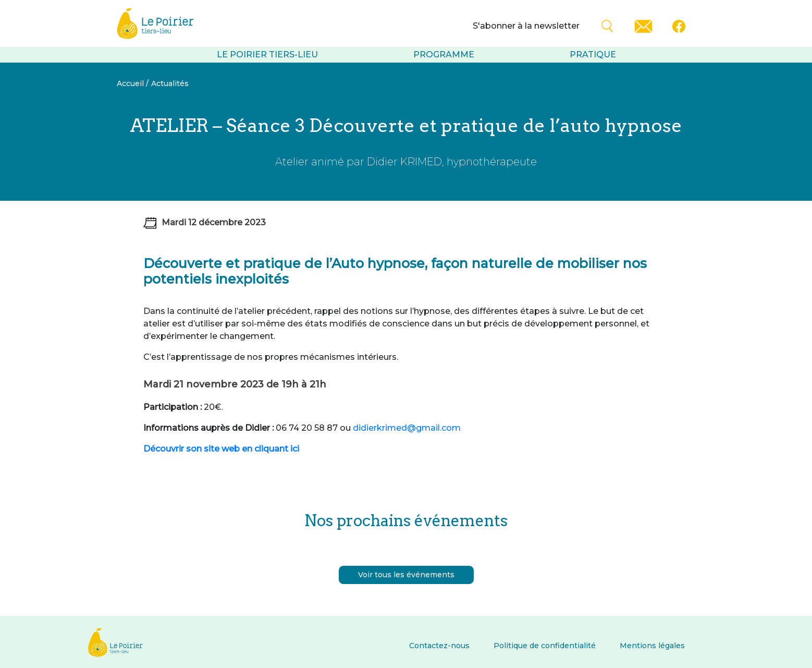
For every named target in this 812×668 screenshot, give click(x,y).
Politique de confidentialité (545, 646)
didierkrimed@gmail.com (407, 428)
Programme (444, 54)
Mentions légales (652, 646)
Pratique (593, 54)
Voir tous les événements (406, 575)
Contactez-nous (439, 646)
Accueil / (133, 83)
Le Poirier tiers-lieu (267, 54)
